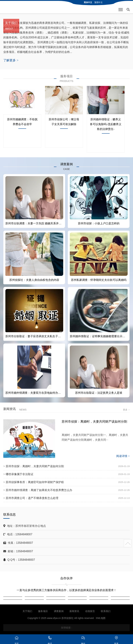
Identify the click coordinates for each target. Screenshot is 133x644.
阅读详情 (123, 456)
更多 (126, 410)
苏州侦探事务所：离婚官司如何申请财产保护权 (35, 482)
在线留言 (90, 611)
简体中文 (88, 2)
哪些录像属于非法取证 (20, 474)
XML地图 (101, 618)
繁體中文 (99, 2)
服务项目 (43, 611)
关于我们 (27, 611)
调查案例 (59, 611)
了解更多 (11, 60)
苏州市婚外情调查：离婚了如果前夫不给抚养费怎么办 (39, 490)
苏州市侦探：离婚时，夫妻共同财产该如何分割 (94, 422)
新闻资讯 (74, 611)
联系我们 (106, 611)
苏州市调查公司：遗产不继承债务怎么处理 (32, 498)
